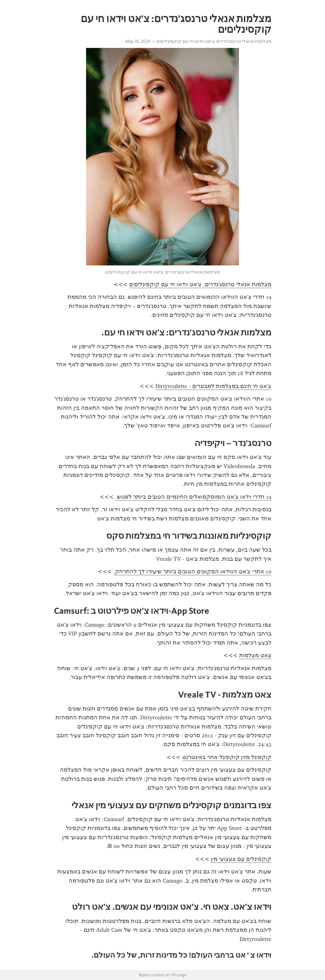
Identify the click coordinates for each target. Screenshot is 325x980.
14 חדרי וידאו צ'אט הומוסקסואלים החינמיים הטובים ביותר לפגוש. (193, 497)
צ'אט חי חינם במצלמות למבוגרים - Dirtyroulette (213, 386)
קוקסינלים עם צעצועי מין (241, 859)
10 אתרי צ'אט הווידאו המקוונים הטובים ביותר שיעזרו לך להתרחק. (192, 571)
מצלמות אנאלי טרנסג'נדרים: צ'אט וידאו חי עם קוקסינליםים (214, 41)
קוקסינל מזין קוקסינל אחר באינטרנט (227, 757)
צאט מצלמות (255, 655)
